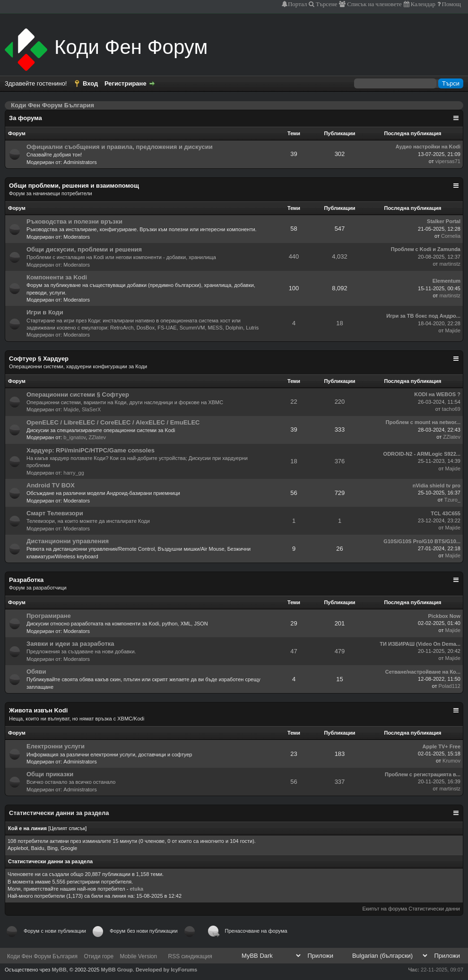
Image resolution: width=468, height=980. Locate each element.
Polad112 (450, 686)
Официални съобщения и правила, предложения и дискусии (120, 147)
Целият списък (67, 828)
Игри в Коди (45, 312)
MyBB (59, 970)
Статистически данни (434, 909)
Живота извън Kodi (38, 710)
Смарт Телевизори (55, 513)
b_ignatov (74, 437)
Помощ (451, 4)
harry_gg (74, 473)
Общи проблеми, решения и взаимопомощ (74, 186)
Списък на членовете (374, 4)
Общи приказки (50, 774)
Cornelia (451, 236)
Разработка (26, 580)
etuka (136, 889)
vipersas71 (448, 161)
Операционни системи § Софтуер (78, 395)
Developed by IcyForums (166, 970)
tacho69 (451, 409)
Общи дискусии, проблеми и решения (84, 249)
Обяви (36, 672)
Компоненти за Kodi (57, 277)
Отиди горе (99, 956)
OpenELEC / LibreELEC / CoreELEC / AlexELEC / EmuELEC (113, 422)
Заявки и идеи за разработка (70, 644)
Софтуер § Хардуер (39, 359)
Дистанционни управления (68, 541)
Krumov (451, 761)
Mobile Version (138, 956)
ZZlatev (97, 437)
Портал (297, 4)
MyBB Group (117, 970)
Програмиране (49, 616)
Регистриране (126, 83)
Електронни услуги (56, 746)
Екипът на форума (385, 909)
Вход (90, 83)
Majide (453, 330)
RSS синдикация (190, 956)
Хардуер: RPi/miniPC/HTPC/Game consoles (91, 450)
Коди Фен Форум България (42, 956)
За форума (26, 118)
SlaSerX (91, 409)
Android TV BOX (51, 485)
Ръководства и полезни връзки (74, 221)
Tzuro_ (452, 500)
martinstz (450, 264)
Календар (422, 4)
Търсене (326, 4)
